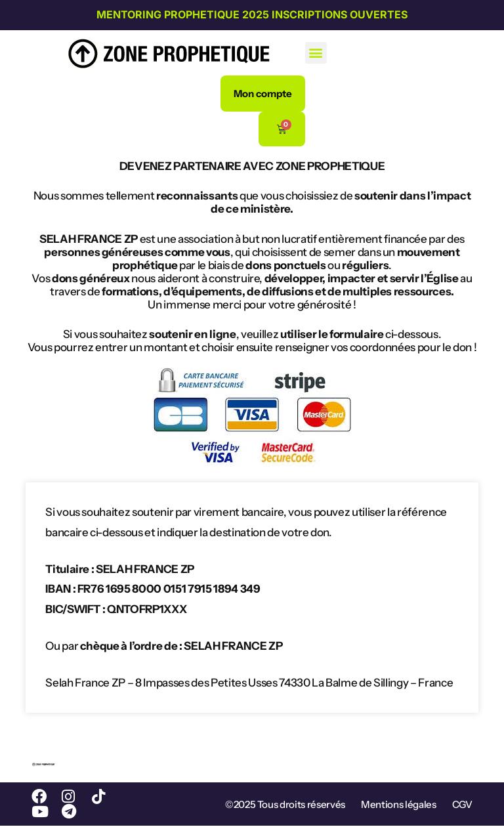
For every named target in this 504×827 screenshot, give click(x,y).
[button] (316, 53)
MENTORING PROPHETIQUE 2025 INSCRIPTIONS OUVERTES (252, 14)
